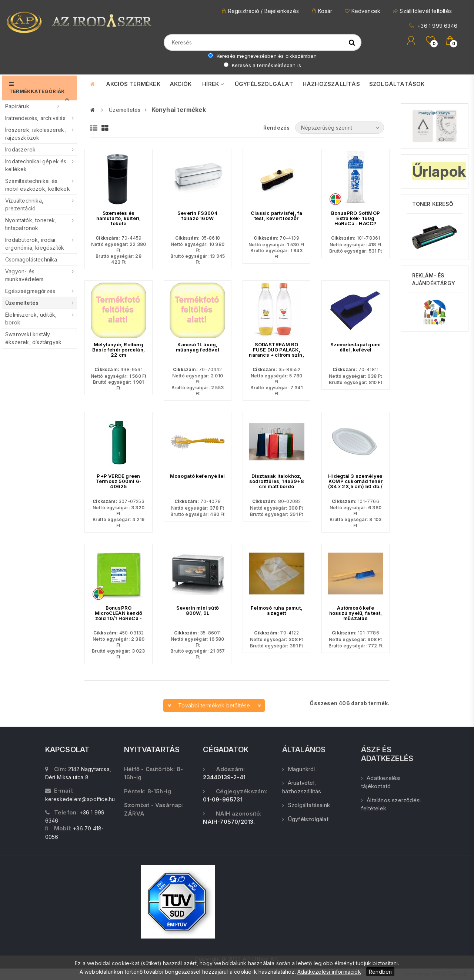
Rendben (380, 972)
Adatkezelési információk (329, 972)
